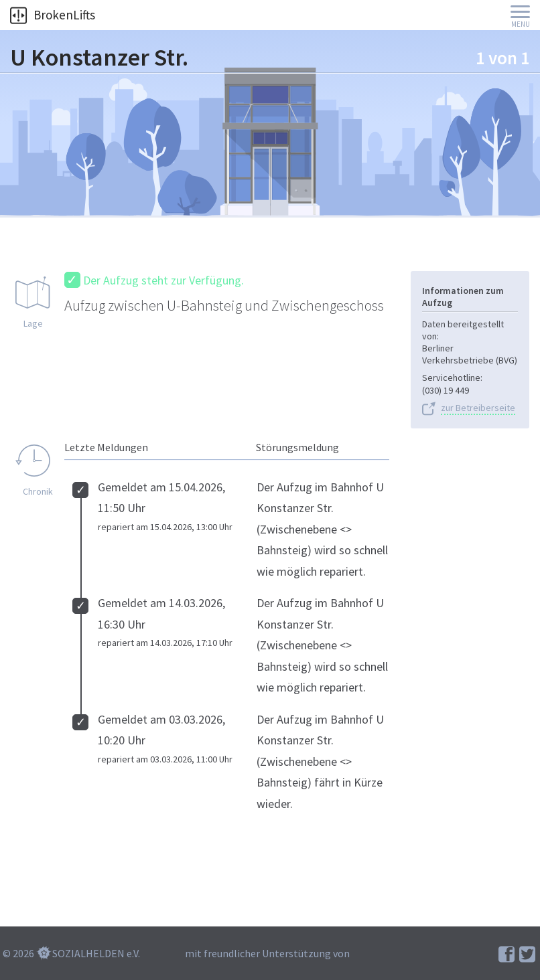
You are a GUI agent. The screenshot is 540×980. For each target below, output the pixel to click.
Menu (521, 24)
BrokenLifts (53, 15)
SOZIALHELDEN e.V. (96, 953)
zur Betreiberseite (478, 408)
